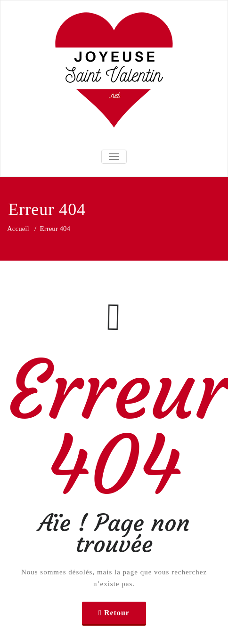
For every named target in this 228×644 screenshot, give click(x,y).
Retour (117, 613)
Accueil (18, 229)
